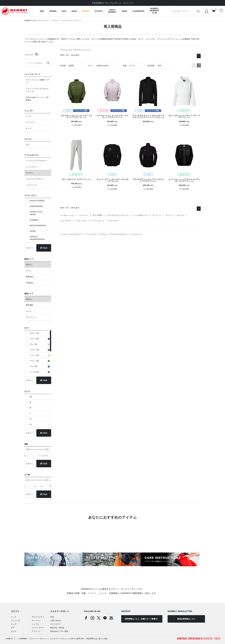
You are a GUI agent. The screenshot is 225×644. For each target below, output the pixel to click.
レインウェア (66, 221)
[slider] (27, 449)
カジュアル (150, 39)
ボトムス (181, 215)
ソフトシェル (81, 221)
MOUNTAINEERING (38, 226)
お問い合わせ (56, 621)
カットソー (157, 215)
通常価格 (29, 305)
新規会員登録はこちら (186, 619)
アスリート (36, 631)
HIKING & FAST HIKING (36, 213)
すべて (29, 271)
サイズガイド (56, 624)
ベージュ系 (40, 355)
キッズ (29, 128)
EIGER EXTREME (37, 201)
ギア (28, 145)
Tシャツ (169, 215)
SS (31, 397)
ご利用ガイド (10, 639)
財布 (134, 39)
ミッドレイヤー (112, 221)
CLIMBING (34, 220)
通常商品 (29, 277)
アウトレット (31, 317)
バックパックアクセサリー (37, 161)
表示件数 (151, 66)
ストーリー (36, 621)
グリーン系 (40, 361)
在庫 (125, 66)
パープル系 (40, 372)
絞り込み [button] (44, 248)
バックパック (31, 185)
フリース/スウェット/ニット (71, 20)
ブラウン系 (40, 350)
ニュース (35, 624)
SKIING (33, 231)
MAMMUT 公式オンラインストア (36, 20)
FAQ (52, 617)
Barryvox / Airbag (57, 628)
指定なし (29, 265)
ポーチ (141, 39)
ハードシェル (96, 221)
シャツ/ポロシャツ (141, 215)
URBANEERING (36, 206)
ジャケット (83, 215)
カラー (90, 66)
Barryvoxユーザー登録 (59, 631)
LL (31, 419)
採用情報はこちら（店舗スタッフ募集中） (142, 619)
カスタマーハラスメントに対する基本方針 (67, 639)
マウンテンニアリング (166, 39)
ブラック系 (40, 339)
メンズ (29, 116)
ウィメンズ (30, 122)
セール (29, 311)
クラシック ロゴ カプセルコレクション (37, 90)
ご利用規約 (22, 639)
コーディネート (38, 628)
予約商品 (29, 283)
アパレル (55, 20)
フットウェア (31, 167)
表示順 (63, 66)
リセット (29, 248)
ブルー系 (40, 366)
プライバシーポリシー (38, 639)
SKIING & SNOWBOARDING (37, 238)
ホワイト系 (40, 333)
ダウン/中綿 (97, 215)
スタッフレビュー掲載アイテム (38, 81)
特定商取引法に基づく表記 (97, 639)
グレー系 (40, 344)
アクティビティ (38, 617)
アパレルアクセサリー (35, 179)
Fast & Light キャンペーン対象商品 (37, 99)
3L (31, 424)
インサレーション (67, 215)
